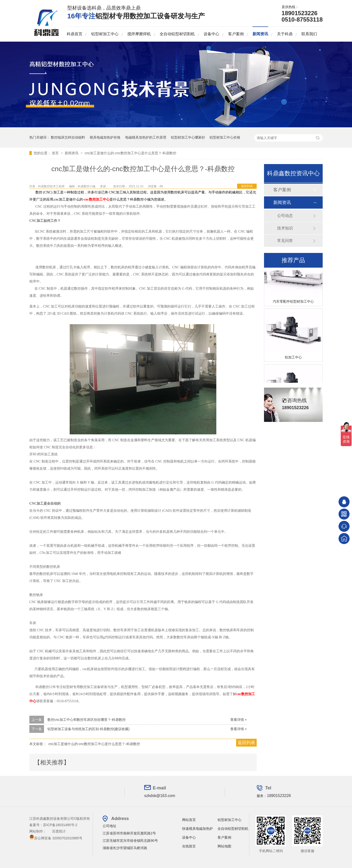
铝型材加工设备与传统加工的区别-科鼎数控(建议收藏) (88, 729)
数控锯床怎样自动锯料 (68, 137)
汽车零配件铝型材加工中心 (293, 302)
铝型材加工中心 (105, 34)
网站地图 (224, 846)
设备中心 (211, 34)
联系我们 (309, 34)
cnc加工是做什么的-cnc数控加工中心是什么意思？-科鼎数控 (130, 153)
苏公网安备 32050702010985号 (56, 838)
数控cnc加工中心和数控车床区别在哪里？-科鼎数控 (87, 720)
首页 (56, 153)
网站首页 (189, 820)
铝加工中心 (293, 358)
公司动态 (285, 216)
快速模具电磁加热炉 (198, 829)
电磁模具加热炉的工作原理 (146, 137)
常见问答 (285, 241)
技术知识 (285, 228)
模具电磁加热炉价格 (105, 137)
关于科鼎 (285, 34)
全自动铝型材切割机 (177, 34)
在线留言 (189, 846)
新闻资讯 (260, 34)
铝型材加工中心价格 (225, 137)
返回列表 (247, 186)
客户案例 (236, 34)
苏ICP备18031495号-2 (60, 825)
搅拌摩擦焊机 (139, 34)
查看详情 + (239, 720)
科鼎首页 (75, 34)
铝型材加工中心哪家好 (188, 137)
